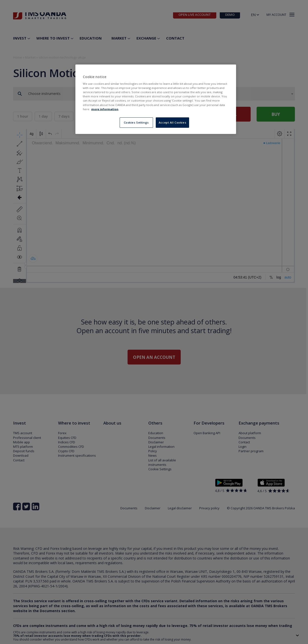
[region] (156, 99)
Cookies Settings (136, 122)
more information (105, 109)
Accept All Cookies (172, 122)
